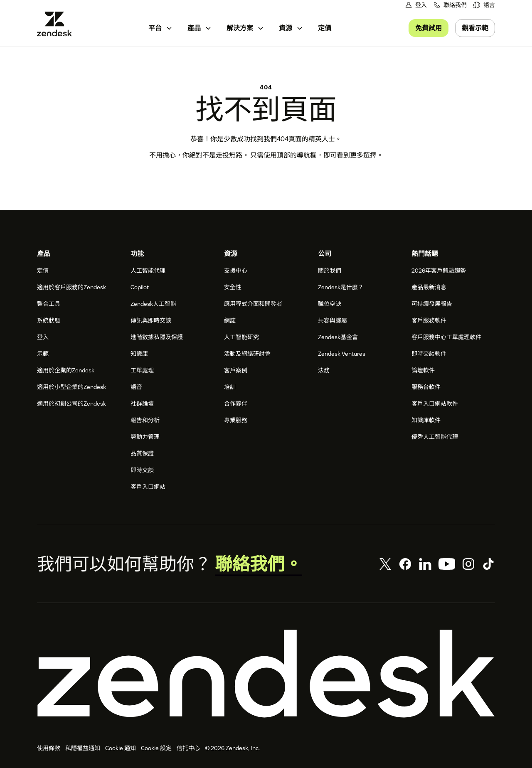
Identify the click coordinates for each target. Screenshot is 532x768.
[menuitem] (484, 5)
